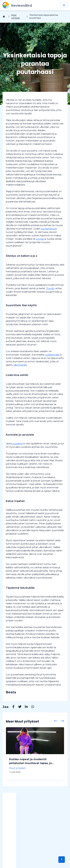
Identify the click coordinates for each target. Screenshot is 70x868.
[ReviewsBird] (17, 5)
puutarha (17, 444)
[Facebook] (12, 707)
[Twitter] (18, 707)
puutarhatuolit (49, 229)
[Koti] (5, 17)
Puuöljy (50, 288)
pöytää (40, 239)
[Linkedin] (25, 707)
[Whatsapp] (31, 707)
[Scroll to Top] (62, 860)
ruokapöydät (52, 355)
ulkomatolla (20, 365)
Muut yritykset (16, 16)
